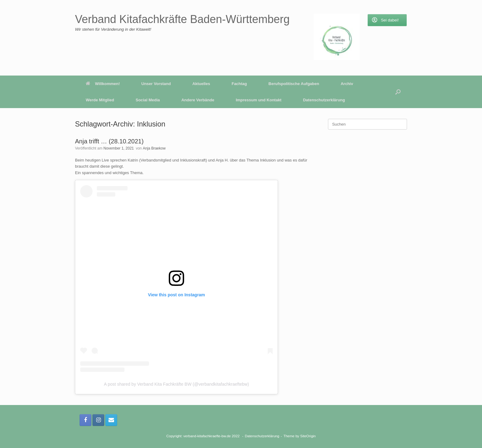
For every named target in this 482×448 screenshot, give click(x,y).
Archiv (347, 84)
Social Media (148, 100)
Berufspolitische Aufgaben (294, 84)
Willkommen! (103, 84)
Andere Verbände (198, 100)
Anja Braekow (154, 148)
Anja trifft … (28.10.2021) (109, 141)
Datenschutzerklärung (324, 100)
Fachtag (239, 84)
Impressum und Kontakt (259, 100)
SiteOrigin (308, 436)
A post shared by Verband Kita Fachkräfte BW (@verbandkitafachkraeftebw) (176, 384)
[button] (398, 92)
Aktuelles (201, 84)
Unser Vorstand (156, 84)
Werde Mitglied (100, 100)
